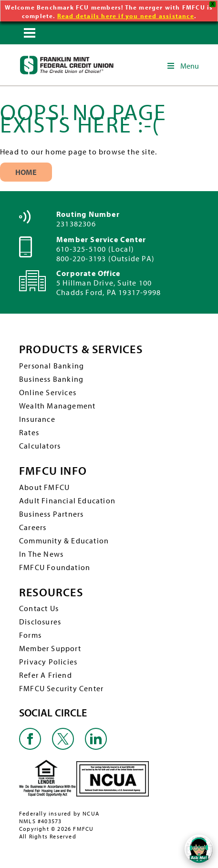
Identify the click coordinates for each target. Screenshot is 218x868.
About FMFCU (44, 486)
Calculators (40, 445)
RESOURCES (51, 591)
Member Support (50, 647)
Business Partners (51, 512)
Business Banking (51, 378)
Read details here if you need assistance (126, 16)
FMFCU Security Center (61, 687)
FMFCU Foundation (55, 566)
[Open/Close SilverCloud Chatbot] (199, 849)
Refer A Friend (46, 674)
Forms (30, 634)
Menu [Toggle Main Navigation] (182, 65)
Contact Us (39, 607)
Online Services (48, 391)
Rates (29, 431)
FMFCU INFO (53, 470)
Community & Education (64, 539)
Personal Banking (52, 365)
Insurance (37, 418)
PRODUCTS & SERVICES (81, 348)
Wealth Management (57, 405)
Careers (33, 526)
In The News (41, 552)
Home (26, 171)
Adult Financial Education (67, 499)
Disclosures (40, 621)
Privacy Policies (48, 661)
